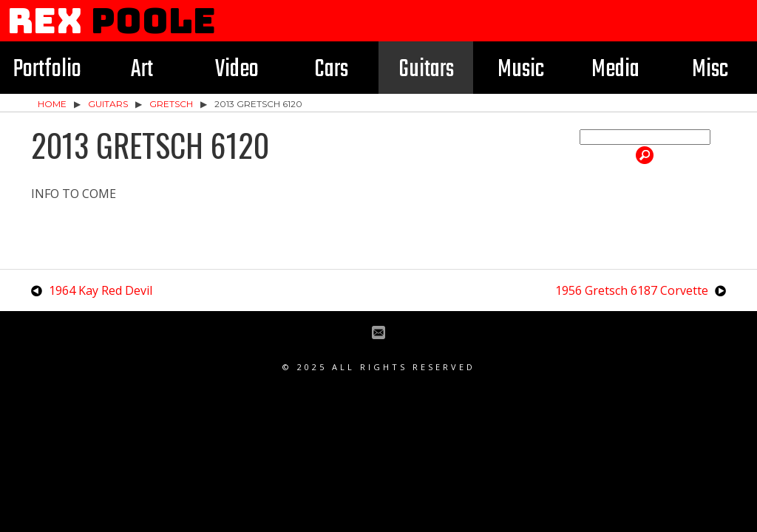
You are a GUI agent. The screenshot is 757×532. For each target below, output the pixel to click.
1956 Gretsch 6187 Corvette (632, 290)
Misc (710, 70)
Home (52, 104)
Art (142, 70)
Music (521, 70)
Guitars (426, 70)
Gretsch (171, 104)
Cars (331, 70)
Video (237, 70)
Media (615, 70)
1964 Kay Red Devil (101, 290)
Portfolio (47, 70)
